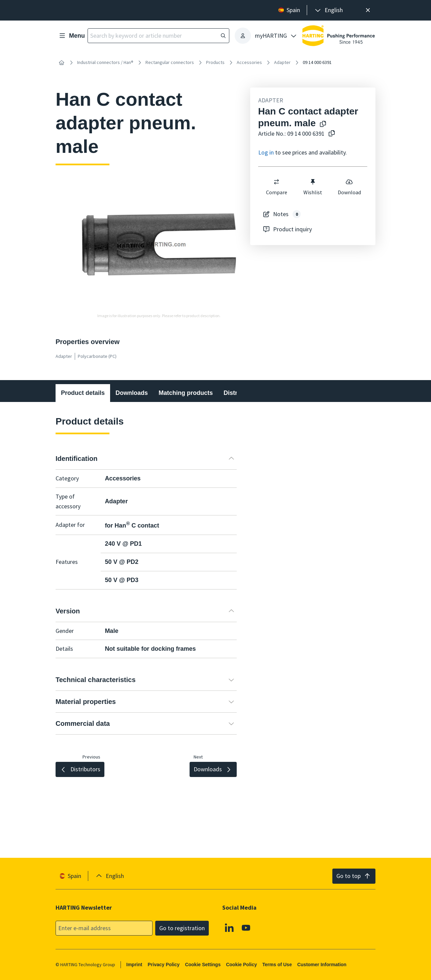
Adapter (282, 62)
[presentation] (328, 10)
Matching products (186, 393)
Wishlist (313, 187)
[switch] (276, 182)
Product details (83, 393)
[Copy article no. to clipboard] (330, 134)
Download (349, 187)
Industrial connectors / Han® (105, 62)
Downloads (132, 393)
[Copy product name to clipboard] (322, 124)
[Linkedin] (229, 927)
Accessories (249, 62)
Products (215, 62)
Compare (276, 187)
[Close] (368, 10)
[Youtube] (246, 927)
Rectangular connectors (170, 62)
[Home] (62, 63)
